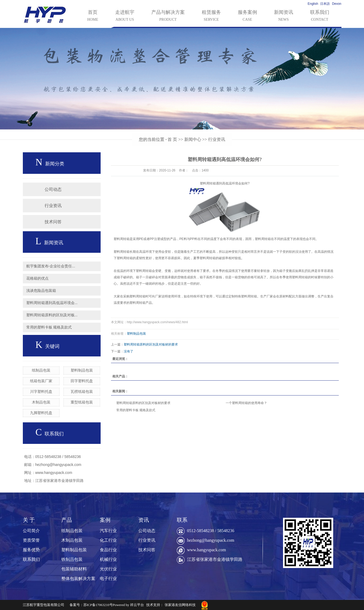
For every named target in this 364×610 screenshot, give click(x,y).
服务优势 (31, 550)
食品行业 (108, 550)
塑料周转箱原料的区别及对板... (52, 315)
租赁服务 (211, 16)
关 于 (29, 520)
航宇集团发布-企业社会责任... (51, 266)
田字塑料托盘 (82, 381)
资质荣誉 (31, 540)
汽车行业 (108, 531)
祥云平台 (137, 605)
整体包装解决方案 (78, 579)
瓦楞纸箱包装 (82, 392)
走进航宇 (125, 16)
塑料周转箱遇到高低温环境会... (52, 303)
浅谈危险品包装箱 (41, 291)
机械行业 (108, 559)
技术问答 (53, 222)
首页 (93, 16)
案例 (105, 520)
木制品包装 (41, 402)
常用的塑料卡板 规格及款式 (49, 327)
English (313, 4)
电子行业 (108, 579)
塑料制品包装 (82, 370)
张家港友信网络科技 (180, 605)
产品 (67, 520)
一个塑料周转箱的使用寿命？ (246, 403)
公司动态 (53, 189)
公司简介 (31, 531)
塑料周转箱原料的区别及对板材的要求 (151, 344)
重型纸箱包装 (82, 402)
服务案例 (247, 16)
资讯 (144, 520)
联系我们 (320, 16)
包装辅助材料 (74, 569)
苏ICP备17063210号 (98, 605)
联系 (182, 520)
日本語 (325, 4)
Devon (337, 4)
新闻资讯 (284, 16)
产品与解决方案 (168, 16)
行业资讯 (217, 139)
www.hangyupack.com (207, 550)
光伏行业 (108, 569)
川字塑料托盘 (41, 392)
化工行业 (108, 540)
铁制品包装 (72, 559)
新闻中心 (193, 139)
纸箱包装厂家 (41, 381)
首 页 (172, 139)
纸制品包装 (41, 370)
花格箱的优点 (37, 278)
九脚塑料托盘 (41, 413)
